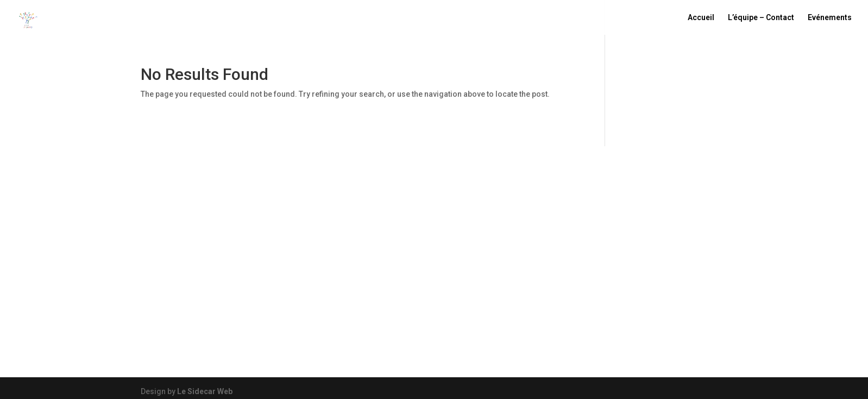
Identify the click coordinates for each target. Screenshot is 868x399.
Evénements (830, 18)
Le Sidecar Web (205, 391)
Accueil (701, 18)
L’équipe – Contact (761, 18)
